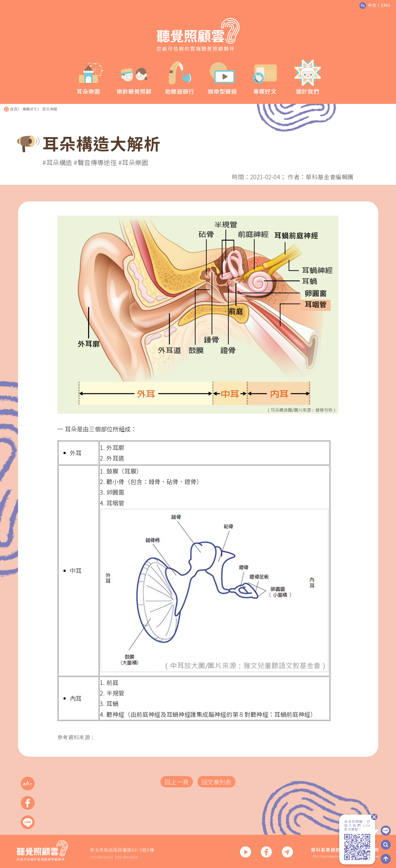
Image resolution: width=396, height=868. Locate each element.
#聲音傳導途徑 (95, 162)
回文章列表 (216, 782)
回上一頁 (177, 782)
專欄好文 (30, 109)
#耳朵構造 (57, 162)
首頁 (14, 109)
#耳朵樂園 (133, 162)
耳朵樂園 (50, 109)
